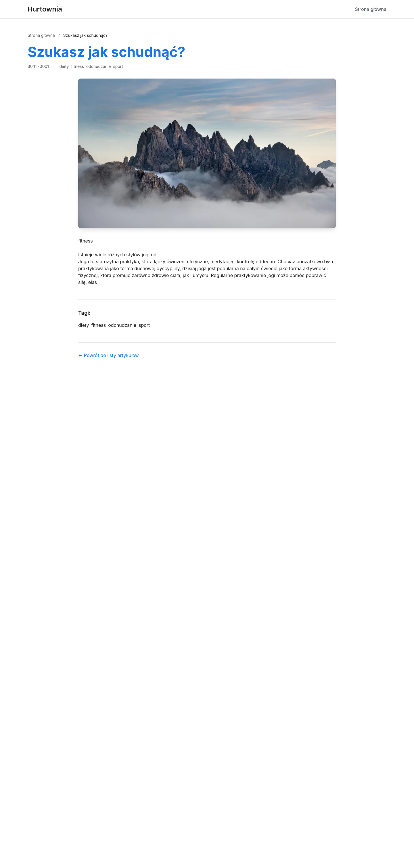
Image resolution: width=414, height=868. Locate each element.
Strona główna (371, 9)
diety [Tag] (84, 325)
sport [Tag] (144, 325)
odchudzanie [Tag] (122, 325)
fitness (78, 66)
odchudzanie (99, 66)
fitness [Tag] (99, 325)
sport (118, 66)
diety (64, 66)
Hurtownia (45, 9)
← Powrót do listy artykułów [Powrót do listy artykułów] (109, 355)
